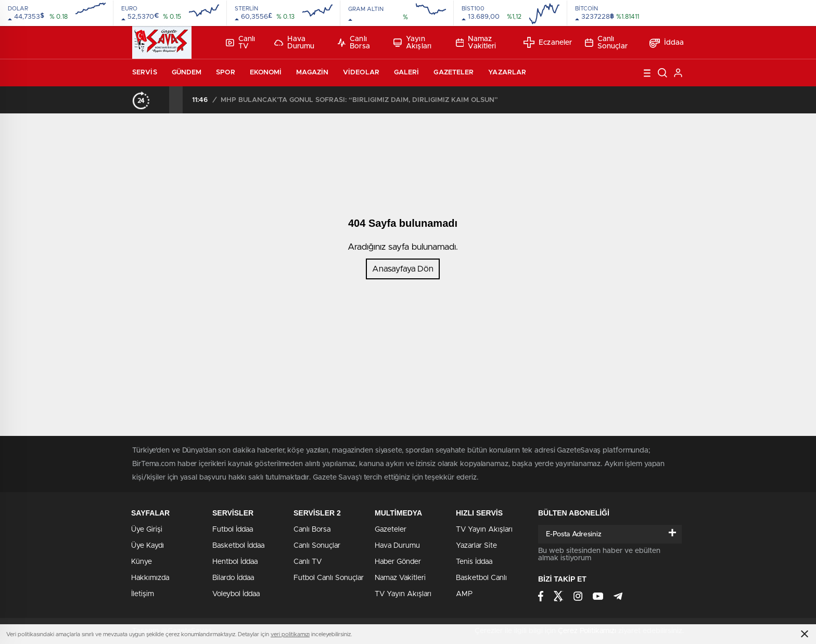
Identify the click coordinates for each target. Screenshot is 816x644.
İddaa (667, 43)
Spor (225, 73)
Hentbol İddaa (235, 562)
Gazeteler (454, 73)
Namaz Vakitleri (476, 43)
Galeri (407, 73)
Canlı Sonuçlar (606, 43)
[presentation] (162, 100)
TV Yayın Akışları (403, 594)
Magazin (312, 73)
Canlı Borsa (354, 43)
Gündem (187, 73)
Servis (145, 73)
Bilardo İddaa (233, 578)
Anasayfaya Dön (403, 269)
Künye (142, 562)
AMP (464, 594)
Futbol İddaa (233, 530)
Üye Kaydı (148, 546)
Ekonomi (266, 73)
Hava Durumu (294, 43)
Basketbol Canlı (481, 578)
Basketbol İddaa (238, 546)
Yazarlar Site (476, 546)
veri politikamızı (290, 634)
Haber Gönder (398, 562)
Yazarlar (507, 73)
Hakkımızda (150, 578)
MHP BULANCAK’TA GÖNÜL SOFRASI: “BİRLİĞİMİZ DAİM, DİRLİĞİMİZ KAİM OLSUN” (359, 100)
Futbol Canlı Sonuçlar (329, 578)
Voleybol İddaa (236, 594)
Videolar (361, 73)
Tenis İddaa (474, 562)
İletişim (143, 594)
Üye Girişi (147, 530)
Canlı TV (240, 43)
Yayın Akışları (412, 43)
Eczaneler (548, 42)
